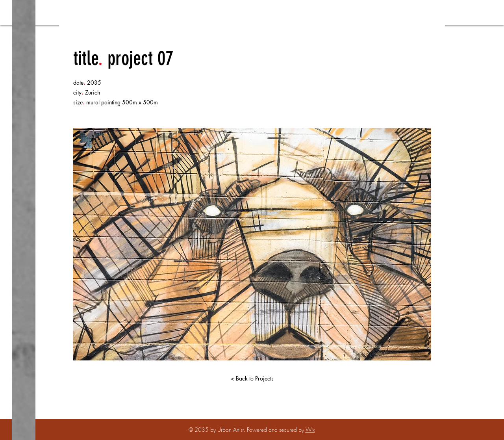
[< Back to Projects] (252, 379)
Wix (310, 430)
